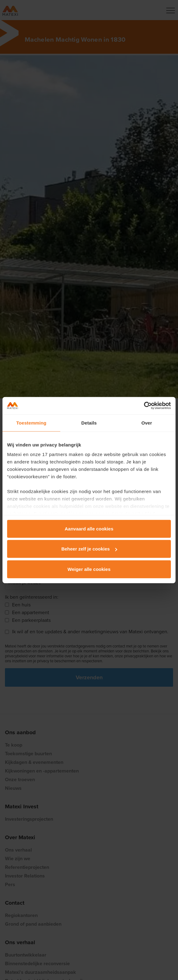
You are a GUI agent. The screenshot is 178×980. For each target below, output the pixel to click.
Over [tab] (147, 423)
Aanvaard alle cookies (89, 528)
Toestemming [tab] (32, 423)
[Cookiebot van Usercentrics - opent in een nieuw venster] (144, 406)
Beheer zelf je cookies (89, 549)
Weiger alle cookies (89, 569)
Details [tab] (89, 423)
